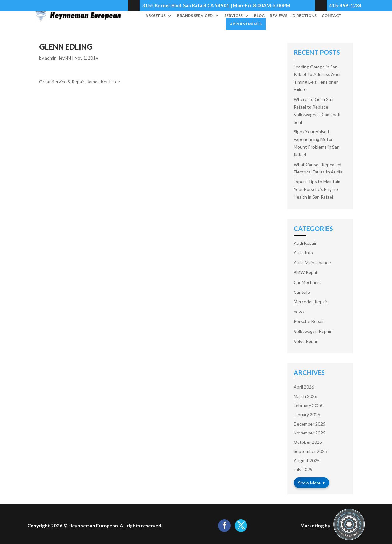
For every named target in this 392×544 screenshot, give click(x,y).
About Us (156, 16)
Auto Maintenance (312, 262)
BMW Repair (306, 272)
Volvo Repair (306, 341)
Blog (259, 16)
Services (233, 16)
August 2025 (307, 460)
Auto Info (303, 253)
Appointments (246, 24)
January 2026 (307, 415)
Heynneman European (93, 526)
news (299, 311)
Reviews (278, 16)
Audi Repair (305, 243)
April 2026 (304, 387)
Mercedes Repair (310, 302)
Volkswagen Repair (313, 331)
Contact (332, 16)
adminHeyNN (58, 58)
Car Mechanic (307, 282)
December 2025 (310, 424)
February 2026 (308, 405)
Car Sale (302, 292)
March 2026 (305, 396)
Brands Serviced (195, 16)
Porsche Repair (309, 321)
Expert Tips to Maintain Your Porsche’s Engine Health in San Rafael (317, 189)
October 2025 (308, 442)
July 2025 (303, 469)
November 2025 (310, 433)
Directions (304, 16)
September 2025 (310, 451)
